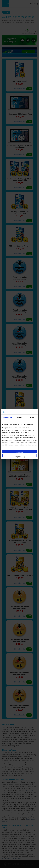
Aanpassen (20, 457)
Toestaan (19, 452)
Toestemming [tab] (7, 417)
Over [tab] (32, 417)
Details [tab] (20, 417)
